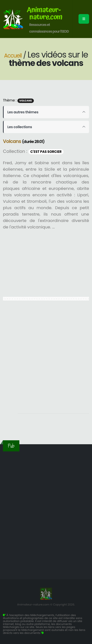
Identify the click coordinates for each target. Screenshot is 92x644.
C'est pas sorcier (46, 152)
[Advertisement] (46, 360)
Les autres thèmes (23, 112)
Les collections (20, 127)
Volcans (26, 101)
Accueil (13, 56)
